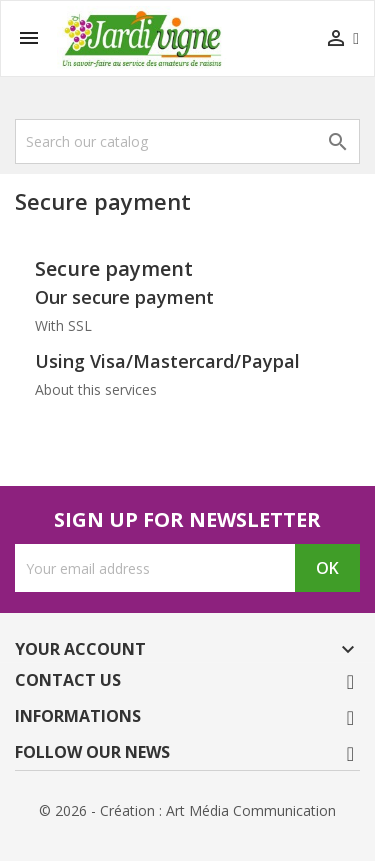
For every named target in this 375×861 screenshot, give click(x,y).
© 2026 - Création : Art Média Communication (187, 810)
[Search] (187, 141)
